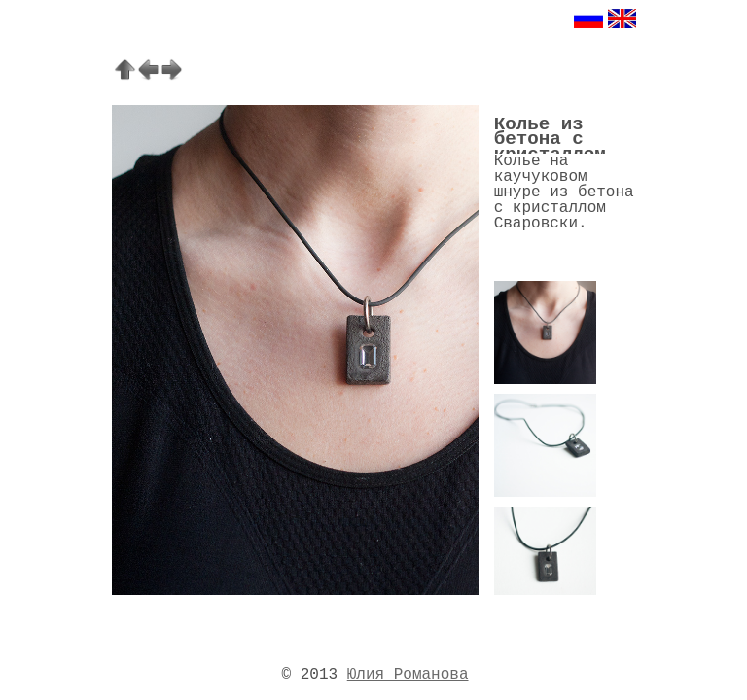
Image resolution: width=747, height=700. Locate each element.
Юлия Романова (408, 675)
